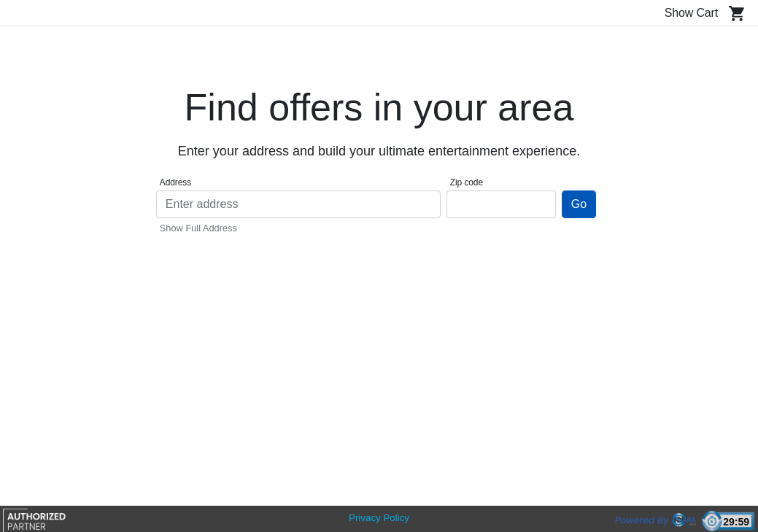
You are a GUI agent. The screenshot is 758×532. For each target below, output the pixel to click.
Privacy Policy (379, 518)
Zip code (467, 182)
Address (175, 182)
